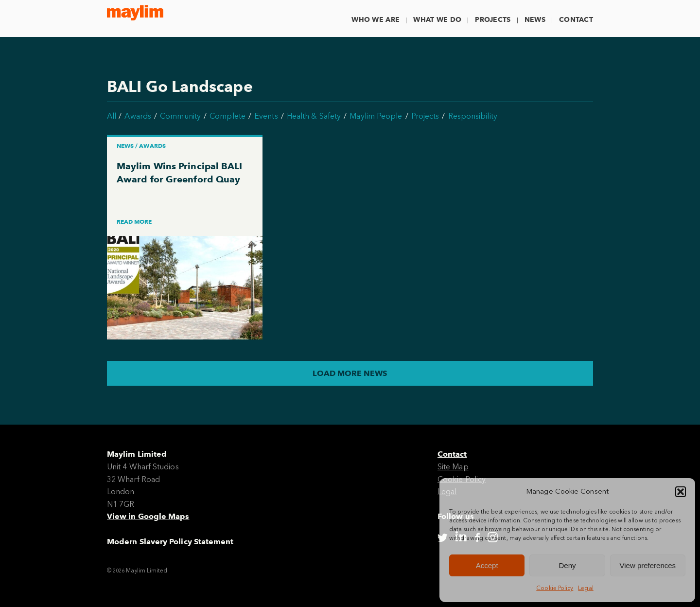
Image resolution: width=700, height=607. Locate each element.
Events (266, 116)
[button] (681, 492)
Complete (227, 116)
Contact (576, 20)
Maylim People (376, 116)
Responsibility (473, 116)
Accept (487, 565)
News (535, 20)
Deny (567, 565)
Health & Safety (314, 116)
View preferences (648, 565)
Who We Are (376, 20)
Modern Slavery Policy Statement (170, 542)
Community (180, 116)
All (112, 116)
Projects (493, 20)
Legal (586, 588)
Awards (138, 116)
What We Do (437, 20)
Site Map (453, 467)
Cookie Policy (555, 588)
